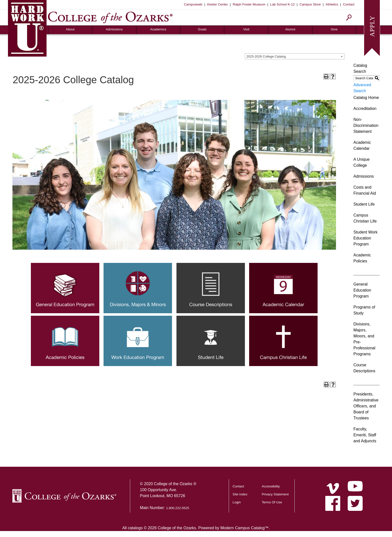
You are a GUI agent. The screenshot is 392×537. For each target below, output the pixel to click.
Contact (349, 4)
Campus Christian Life (365, 218)
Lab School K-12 (283, 4)
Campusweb (193, 4)
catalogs (135, 528)
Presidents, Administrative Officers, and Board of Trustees (366, 406)
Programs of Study (364, 310)
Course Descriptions (364, 368)
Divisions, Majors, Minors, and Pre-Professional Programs (364, 339)
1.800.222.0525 (178, 508)
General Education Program (362, 290)
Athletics (332, 4)
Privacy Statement (275, 494)
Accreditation (365, 109)
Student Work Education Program (365, 238)
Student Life (364, 204)
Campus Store (310, 4)
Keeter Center (217, 4)
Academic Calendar (362, 145)
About (70, 29)
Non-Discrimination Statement (366, 125)
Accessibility (271, 486)
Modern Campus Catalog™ (244, 528)
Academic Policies (362, 258)
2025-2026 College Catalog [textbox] (266, 56)
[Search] (349, 18)
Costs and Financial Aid (365, 190)
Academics (158, 29)
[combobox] (295, 56)
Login (237, 502)
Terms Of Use (272, 502)
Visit (246, 29)
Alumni (290, 29)
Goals (202, 29)
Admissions (114, 29)
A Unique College (362, 162)
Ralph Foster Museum (249, 4)
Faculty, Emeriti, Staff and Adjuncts (365, 435)
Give (334, 29)
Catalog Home (366, 98)
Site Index (240, 494)
